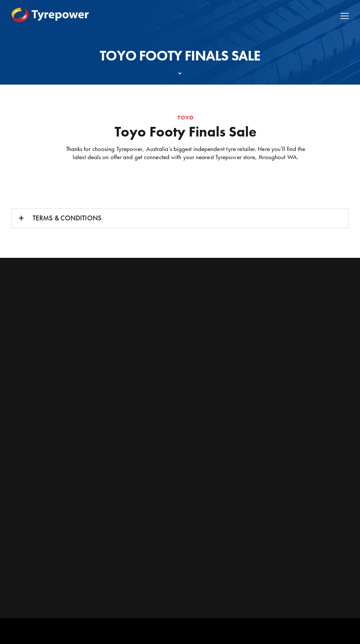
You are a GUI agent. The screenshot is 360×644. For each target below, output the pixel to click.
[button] (180, 218)
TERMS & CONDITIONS (67, 218)
